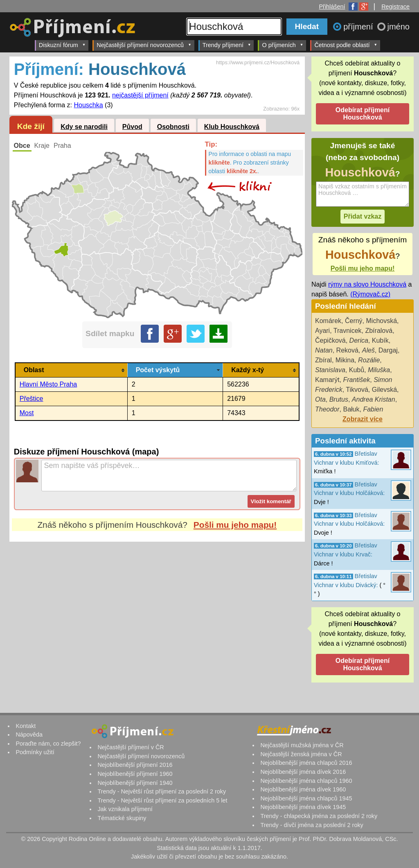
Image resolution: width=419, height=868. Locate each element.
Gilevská (384, 390)
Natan (324, 350)
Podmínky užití (35, 752)
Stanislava (330, 370)
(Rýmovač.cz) (370, 294)
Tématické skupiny (122, 818)
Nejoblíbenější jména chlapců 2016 (306, 763)
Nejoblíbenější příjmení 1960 (135, 774)
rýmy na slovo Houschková (367, 284)
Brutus (339, 399)
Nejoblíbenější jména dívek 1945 (303, 807)
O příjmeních (283, 45)
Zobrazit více (363, 419)
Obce (22, 146)
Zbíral (323, 360)
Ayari (322, 331)
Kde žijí (31, 126)
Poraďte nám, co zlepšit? (48, 744)
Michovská (382, 321)
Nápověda (29, 735)
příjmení (359, 27)
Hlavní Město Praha (48, 384)
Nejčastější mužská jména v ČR (302, 745)
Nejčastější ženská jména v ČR (301, 754)
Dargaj (388, 350)
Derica (359, 340)
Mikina (345, 360)
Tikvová (357, 390)
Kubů (357, 370)
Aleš (368, 350)
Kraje (42, 146)
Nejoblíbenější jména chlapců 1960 (306, 781)
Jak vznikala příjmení (125, 809)
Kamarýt (327, 380)
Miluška (379, 370)
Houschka (89, 105)
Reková (347, 350)
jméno (399, 27)
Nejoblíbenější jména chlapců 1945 (306, 798)
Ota (320, 399)
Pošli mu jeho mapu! (235, 525)
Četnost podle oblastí (346, 45)
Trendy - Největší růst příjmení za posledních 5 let (162, 800)
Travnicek (348, 331)
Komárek (328, 321)
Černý (354, 321)
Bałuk (351, 409)
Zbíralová (379, 331)
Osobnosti (173, 127)
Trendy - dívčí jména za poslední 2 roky (312, 825)
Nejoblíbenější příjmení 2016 (135, 765)
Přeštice (32, 399)
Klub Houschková (232, 127)
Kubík (380, 340)
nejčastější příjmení (140, 95)
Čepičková (330, 340)
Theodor (327, 409)
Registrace (395, 7)
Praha (62, 146)
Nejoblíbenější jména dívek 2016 (303, 772)
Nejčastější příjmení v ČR (131, 747)
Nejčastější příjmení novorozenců (144, 45)
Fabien (373, 409)
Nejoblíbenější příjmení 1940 (135, 783)
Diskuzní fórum (62, 45)
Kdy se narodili (84, 127)
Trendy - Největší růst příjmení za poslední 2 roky (162, 791)
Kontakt (26, 726)
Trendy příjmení (227, 45)
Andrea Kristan (374, 399)
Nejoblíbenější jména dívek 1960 (303, 789)
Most (27, 413)
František (356, 380)
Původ (132, 127)
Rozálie (369, 360)
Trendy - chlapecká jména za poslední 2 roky (319, 816)
